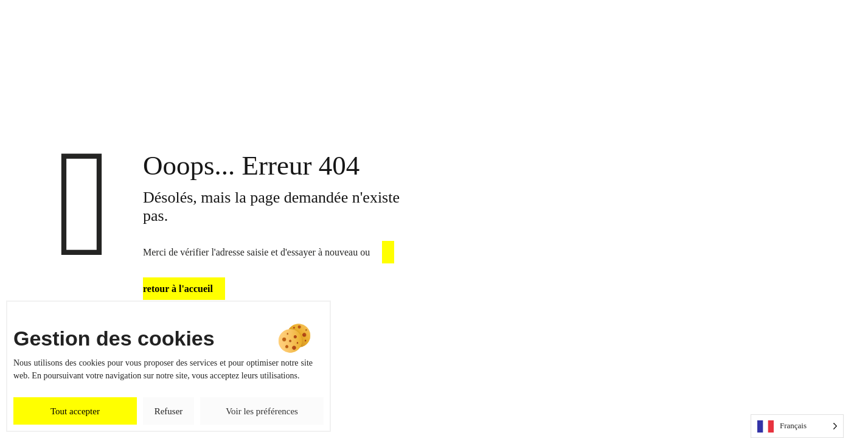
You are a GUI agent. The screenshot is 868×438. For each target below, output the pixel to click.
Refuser (169, 411)
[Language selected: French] (797, 426)
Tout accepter (75, 411)
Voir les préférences (262, 411)
